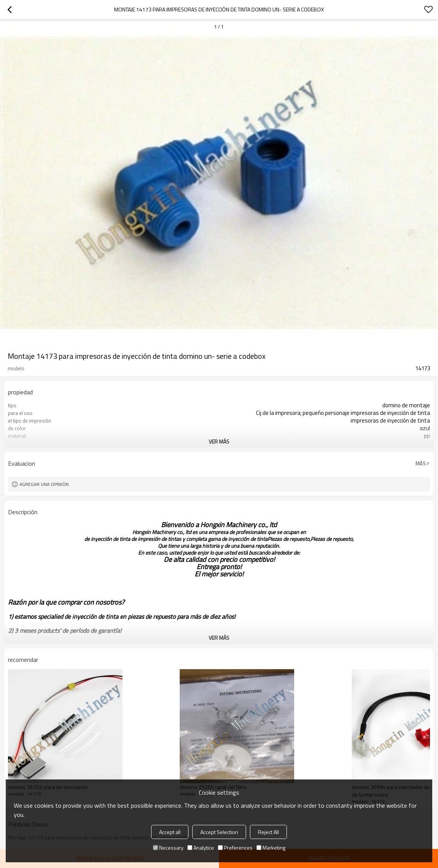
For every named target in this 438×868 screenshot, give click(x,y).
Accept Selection (219, 832)
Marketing (271, 848)
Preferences (235, 848)
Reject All (268, 832)
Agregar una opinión (44, 484)
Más (421, 463)
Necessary (168, 848)
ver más (219, 441)
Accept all (170, 832)
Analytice (201, 848)
